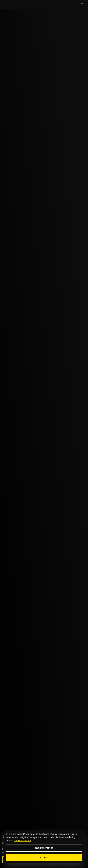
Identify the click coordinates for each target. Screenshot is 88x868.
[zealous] (12, 4)
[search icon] (74, 4)
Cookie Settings (44, 848)
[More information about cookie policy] (22, 841)
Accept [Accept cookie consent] (44, 857)
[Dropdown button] (82, 4)
